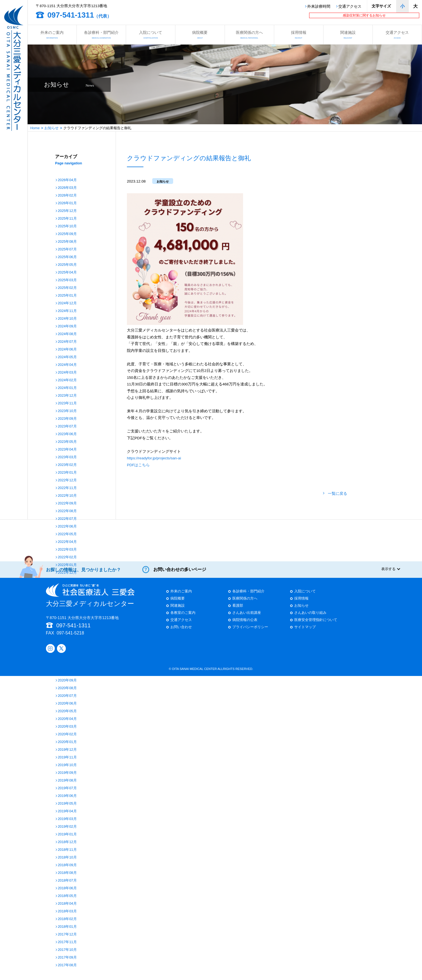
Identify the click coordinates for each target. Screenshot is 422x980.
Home (35, 128)
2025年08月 (67, 242)
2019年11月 (67, 757)
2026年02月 (67, 196)
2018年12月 (67, 842)
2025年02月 (67, 288)
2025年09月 (67, 234)
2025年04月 (67, 273)
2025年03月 (67, 280)
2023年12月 (67, 396)
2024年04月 (67, 365)
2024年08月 (67, 334)
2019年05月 (67, 804)
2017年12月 (67, 935)
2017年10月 (67, 950)
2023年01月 (67, 473)
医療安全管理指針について (316, 624)
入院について (151, 34)
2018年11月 (67, 850)
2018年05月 (67, 896)
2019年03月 (67, 819)
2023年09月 (67, 419)
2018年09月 (67, 865)
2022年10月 (67, 496)
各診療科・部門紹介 (101, 34)
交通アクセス (350, 7)
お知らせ (51, 128)
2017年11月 (67, 942)
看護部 (238, 610)
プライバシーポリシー (250, 632)
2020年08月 (67, 688)
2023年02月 (67, 465)
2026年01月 (67, 203)
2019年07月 (67, 788)
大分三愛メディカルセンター (90, 600)
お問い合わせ (181, 632)
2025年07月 (67, 249)
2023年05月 (67, 442)
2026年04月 (67, 180)
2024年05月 (67, 357)
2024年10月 (67, 319)
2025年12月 (67, 211)
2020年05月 (67, 711)
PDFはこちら (138, 465)
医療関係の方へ (249, 34)
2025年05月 (67, 265)
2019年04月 (67, 811)
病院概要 (200, 34)
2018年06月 (67, 888)
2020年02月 (67, 734)
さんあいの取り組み (310, 617)
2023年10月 (67, 411)
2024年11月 (67, 311)
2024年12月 (67, 303)
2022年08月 (67, 511)
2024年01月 (67, 388)
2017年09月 (67, 958)
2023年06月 (67, 434)
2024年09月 (67, 326)
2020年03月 (67, 727)
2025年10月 (67, 226)
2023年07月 (67, 426)
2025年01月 (67, 296)
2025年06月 (67, 257)
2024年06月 (67, 350)
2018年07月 (67, 881)
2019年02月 (67, 827)
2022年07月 (67, 519)
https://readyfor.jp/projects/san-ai (154, 458)
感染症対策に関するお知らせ (364, 15)
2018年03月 (67, 911)
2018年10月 (67, 858)
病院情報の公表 (245, 624)
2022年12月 (67, 480)
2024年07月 (67, 342)
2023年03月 (67, 457)
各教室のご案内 (183, 617)
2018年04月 (67, 904)
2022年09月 (67, 503)
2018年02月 (67, 919)
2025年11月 (67, 219)
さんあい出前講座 (247, 617)
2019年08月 (67, 781)
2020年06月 (67, 704)
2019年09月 (67, 773)
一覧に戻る (337, 494)
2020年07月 (67, 696)
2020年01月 (67, 742)
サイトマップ (305, 632)
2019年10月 (67, 765)
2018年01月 (67, 927)
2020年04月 (67, 719)
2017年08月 (67, 965)
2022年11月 (67, 488)
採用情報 (299, 34)
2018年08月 (67, 873)
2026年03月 (67, 188)
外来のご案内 (52, 34)
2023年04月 (67, 450)
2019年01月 (67, 834)
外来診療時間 (319, 7)
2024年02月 (67, 380)
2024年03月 (67, 373)
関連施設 (348, 34)
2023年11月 (67, 403)
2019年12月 (67, 750)
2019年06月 (67, 796)
